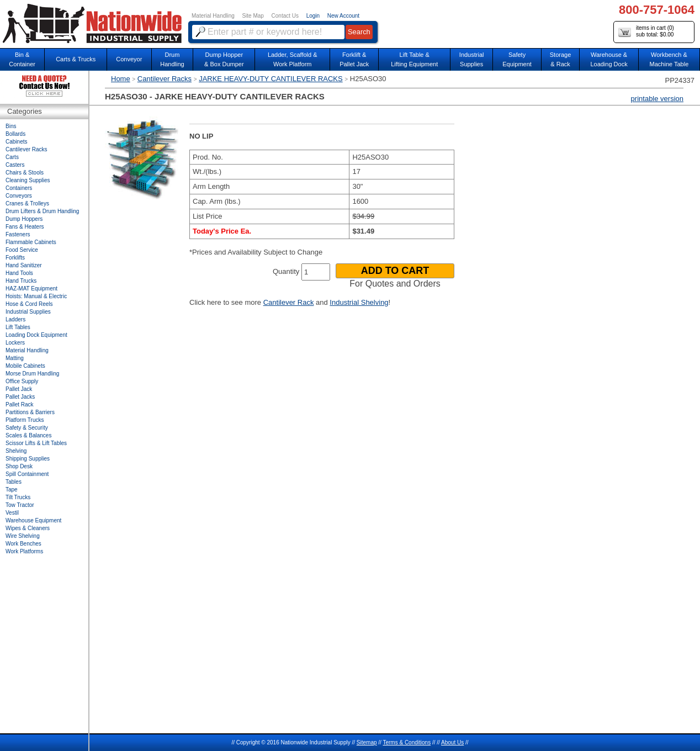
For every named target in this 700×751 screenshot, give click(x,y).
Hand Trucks (21, 281)
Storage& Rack (561, 59)
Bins (11, 126)
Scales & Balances (28, 435)
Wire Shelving (23, 536)
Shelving (16, 451)
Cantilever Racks (165, 79)
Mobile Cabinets (25, 366)
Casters (15, 165)
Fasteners (18, 234)
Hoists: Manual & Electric (36, 296)
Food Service (22, 250)
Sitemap (367, 742)
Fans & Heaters (25, 227)
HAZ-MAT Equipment (31, 289)
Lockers (15, 343)
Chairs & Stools (25, 173)
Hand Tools (19, 273)
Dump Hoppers (24, 219)
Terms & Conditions (407, 742)
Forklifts (15, 258)
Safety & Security (27, 428)
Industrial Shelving (359, 302)
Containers (19, 188)
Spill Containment (27, 474)
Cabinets (16, 142)
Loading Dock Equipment (36, 335)
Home (121, 79)
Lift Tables (18, 327)
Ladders (15, 319)
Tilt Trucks (18, 497)
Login (313, 16)
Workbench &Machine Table (669, 59)
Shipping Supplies (28, 459)
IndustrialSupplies (472, 59)
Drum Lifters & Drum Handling (42, 211)
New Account (343, 16)
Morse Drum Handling (32, 374)
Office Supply (22, 381)
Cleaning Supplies (28, 180)
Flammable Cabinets (31, 242)
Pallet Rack (20, 404)
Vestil (12, 513)
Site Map (253, 16)
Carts (12, 157)
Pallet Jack (19, 389)
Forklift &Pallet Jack (354, 59)
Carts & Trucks (76, 59)
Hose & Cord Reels (29, 304)
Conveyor (129, 59)
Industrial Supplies (28, 312)
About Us (452, 742)
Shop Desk (19, 466)
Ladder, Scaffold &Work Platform (293, 59)
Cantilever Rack (289, 302)
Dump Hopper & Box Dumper (224, 59)
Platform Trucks (25, 420)
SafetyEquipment (517, 59)
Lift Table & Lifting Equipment (414, 59)
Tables (14, 482)
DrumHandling (172, 59)
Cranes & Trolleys (27, 203)
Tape (12, 490)
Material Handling (213, 16)
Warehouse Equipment (33, 520)
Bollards (15, 134)
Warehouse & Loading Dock (609, 59)
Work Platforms (24, 551)
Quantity (286, 271)
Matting (15, 358)
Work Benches (23, 544)
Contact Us (285, 16)
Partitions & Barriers (30, 412)
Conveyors (19, 196)
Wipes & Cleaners (28, 528)
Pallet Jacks (20, 397)
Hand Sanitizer (24, 265)
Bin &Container (22, 59)
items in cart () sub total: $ (646, 32)
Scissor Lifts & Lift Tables (36, 443)
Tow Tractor (20, 505)
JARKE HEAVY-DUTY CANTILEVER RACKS (271, 79)
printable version (657, 99)
